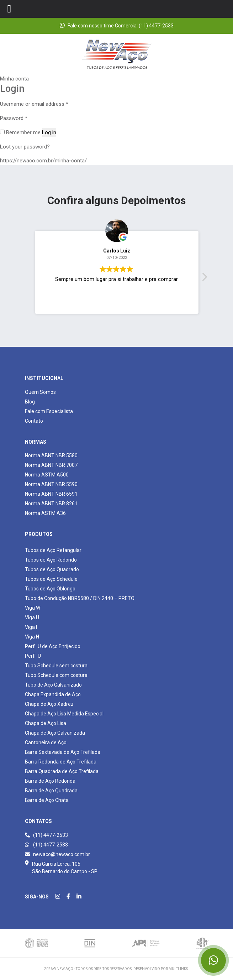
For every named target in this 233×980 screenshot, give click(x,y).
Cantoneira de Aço (46, 742)
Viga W (33, 608)
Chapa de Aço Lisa (46, 723)
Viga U (32, 617)
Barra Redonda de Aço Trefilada (61, 762)
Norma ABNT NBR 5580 (51, 455)
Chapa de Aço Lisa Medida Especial (64, 714)
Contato (34, 421)
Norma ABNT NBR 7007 (51, 465)
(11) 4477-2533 (46, 835)
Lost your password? (25, 147)
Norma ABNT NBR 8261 (51, 504)
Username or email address (34, 104)
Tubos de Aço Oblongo (50, 589)
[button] (204, 279)
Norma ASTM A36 (45, 513)
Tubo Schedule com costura (56, 675)
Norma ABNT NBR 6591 (51, 494)
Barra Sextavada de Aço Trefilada (63, 752)
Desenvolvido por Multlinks (161, 969)
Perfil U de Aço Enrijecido (53, 646)
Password (14, 118)
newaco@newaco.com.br (57, 854)
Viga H (32, 637)
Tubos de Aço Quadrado (52, 569)
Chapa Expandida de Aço (53, 694)
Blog (30, 402)
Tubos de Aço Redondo (51, 560)
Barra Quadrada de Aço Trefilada (62, 771)
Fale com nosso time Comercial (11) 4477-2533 (117, 25)
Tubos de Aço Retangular (53, 550)
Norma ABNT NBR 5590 (51, 484)
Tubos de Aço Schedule (51, 579)
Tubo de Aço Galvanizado (53, 685)
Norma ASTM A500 (47, 475)
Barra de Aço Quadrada (51, 791)
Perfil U (33, 656)
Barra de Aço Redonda (50, 781)
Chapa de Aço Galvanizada (55, 733)
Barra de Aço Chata (47, 800)
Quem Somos (40, 392)
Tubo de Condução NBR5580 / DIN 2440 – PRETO (80, 598)
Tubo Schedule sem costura (56, 666)
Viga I (31, 627)
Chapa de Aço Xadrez (49, 704)
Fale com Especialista (49, 411)
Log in (49, 132)
